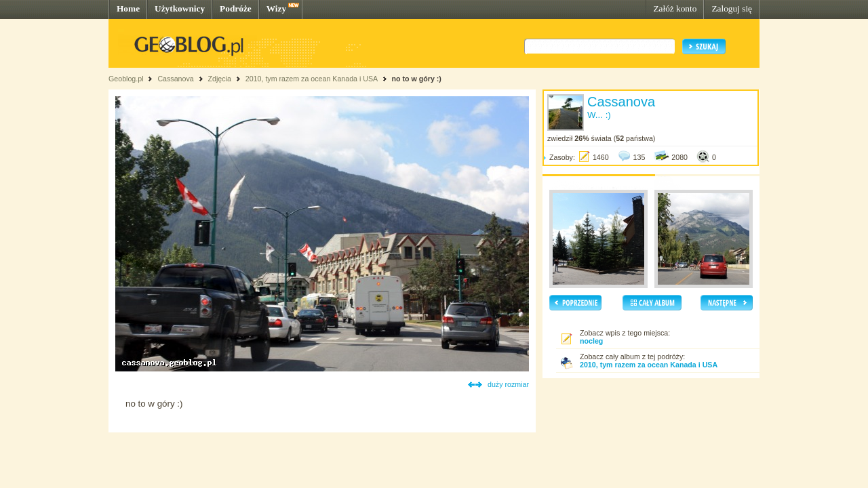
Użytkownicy (180, 8)
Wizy (276, 8)
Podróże (236, 8)
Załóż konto (675, 8)
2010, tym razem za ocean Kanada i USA (312, 79)
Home (128, 8)
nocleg (591, 341)
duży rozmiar (508, 384)
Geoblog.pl (126, 79)
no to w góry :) (416, 79)
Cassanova (175, 79)
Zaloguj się (732, 8)
